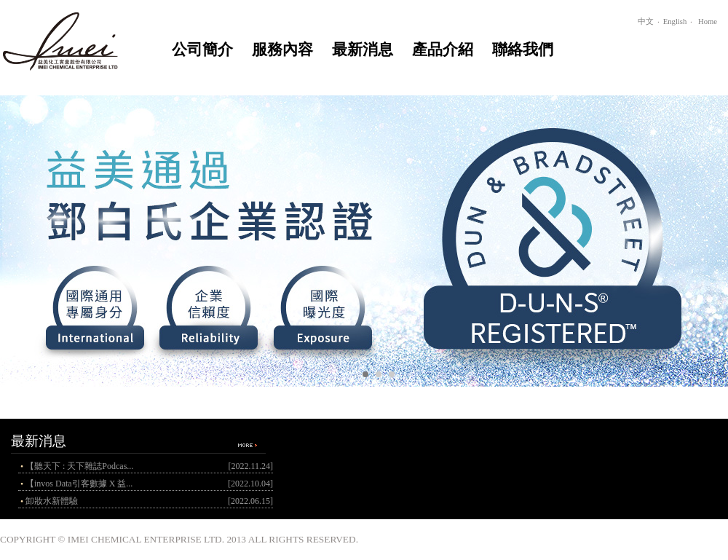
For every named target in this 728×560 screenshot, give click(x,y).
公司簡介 (202, 50)
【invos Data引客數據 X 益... (79, 484)
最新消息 (363, 50)
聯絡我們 (523, 50)
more (247, 445)
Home (708, 21)
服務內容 (282, 50)
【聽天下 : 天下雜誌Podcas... (79, 466)
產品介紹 (443, 50)
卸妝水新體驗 (52, 501)
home (67, 38)
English (675, 21)
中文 (646, 21)
